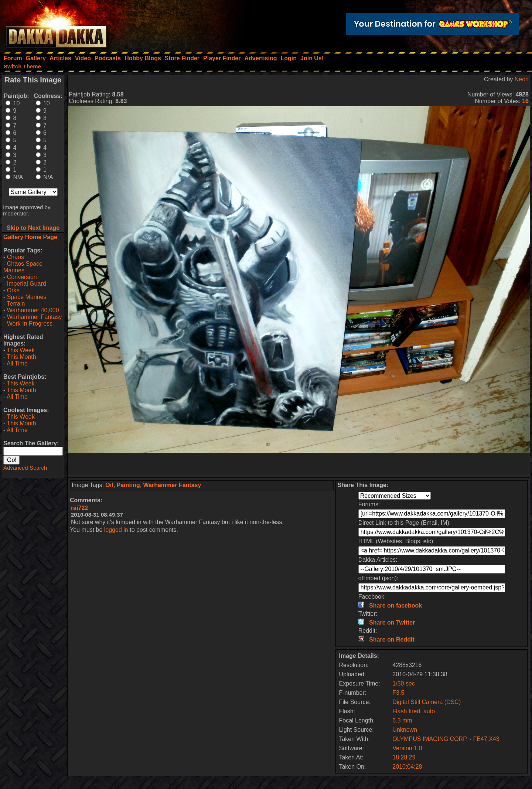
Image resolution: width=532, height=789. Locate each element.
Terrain (16, 304)
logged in (116, 530)
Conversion (22, 277)
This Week (21, 350)
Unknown (405, 730)
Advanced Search (25, 468)
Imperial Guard (27, 284)
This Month (21, 357)
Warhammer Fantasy (35, 317)
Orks (13, 290)
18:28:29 (404, 757)
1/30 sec (403, 683)
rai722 (79, 508)
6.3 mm (402, 720)
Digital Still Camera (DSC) (427, 702)
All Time (17, 363)
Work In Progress (30, 324)
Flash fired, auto (414, 711)
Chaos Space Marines (23, 267)
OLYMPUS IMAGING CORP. (431, 739)
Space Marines (27, 297)
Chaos (16, 257)
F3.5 (398, 693)
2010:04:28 (407, 767)
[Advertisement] (299, 464)
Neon (522, 79)
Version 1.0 (407, 748)
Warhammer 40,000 (33, 310)
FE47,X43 (486, 739)
